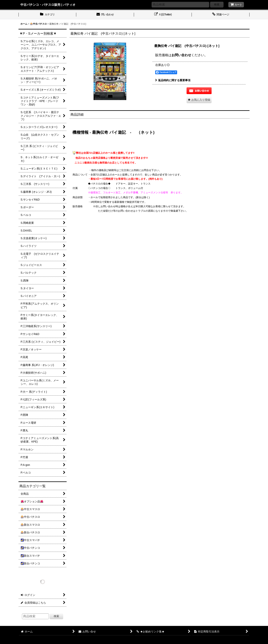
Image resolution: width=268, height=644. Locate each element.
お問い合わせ (181, 55)
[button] (199, 100)
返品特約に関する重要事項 (173, 80)
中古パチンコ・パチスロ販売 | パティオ (48, 5)
